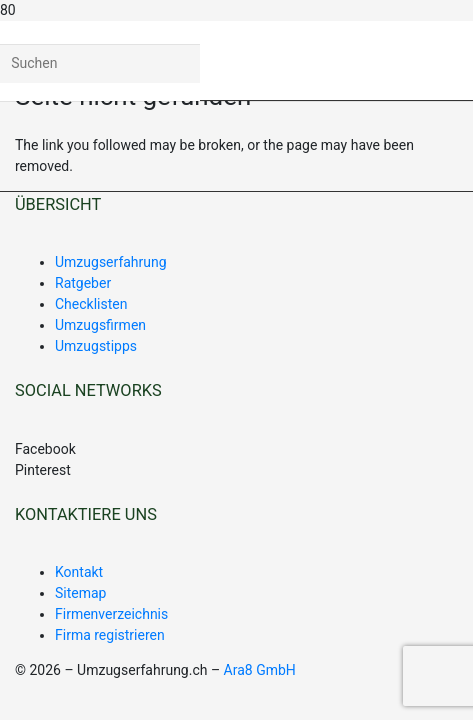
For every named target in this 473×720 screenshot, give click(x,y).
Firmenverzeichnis (111, 614)
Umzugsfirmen (100, 325)
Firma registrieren (110, 635)
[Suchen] (100, 63)
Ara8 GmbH (260, 670)
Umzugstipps (96, 346)
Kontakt (79, 572)
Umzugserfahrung (111, 262)
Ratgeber (83, 283)
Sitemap (80, 593)
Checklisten (91, 304)
